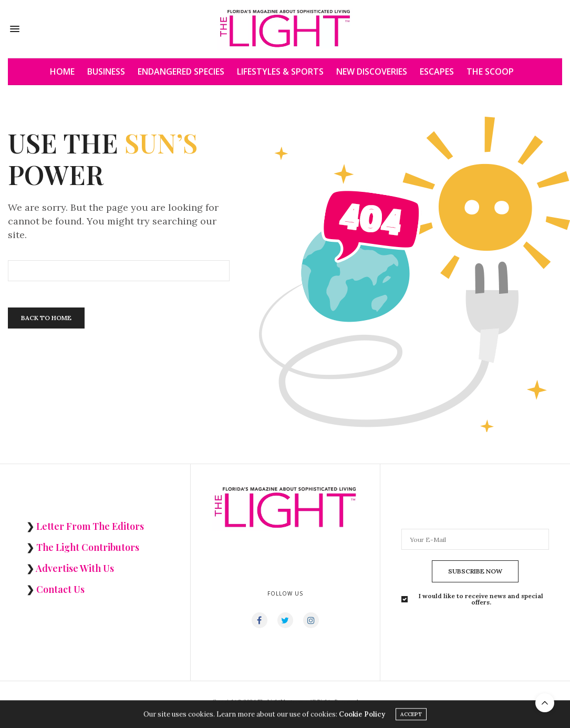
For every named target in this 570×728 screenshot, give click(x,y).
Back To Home (46, 318)
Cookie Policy (362, 718)
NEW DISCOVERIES (372, 71)
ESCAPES (437, 71)
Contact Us (60, 589)
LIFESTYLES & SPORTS (280, 71)
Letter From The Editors (90, 526)
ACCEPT (411, 718)
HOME (62, 71)
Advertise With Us (75, 568)
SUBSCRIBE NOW (475, 571)
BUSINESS (106, 71)
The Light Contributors (88, 547)
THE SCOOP (490, 71)
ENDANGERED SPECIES (181, 71)
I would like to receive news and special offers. (481, 599)
